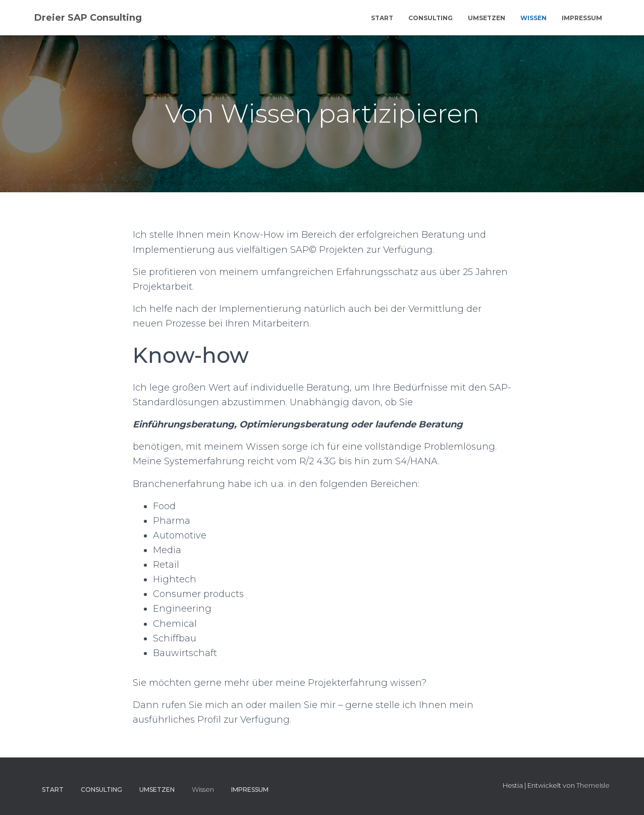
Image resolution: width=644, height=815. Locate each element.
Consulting (431, 18)
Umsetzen (487, 18)
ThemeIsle (593, 785)
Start (382, 18)
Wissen (533, 18)
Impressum (582, 18)
